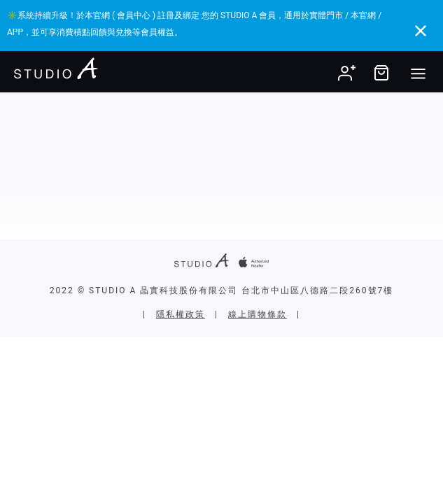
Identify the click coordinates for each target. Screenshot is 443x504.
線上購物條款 (258, 314)
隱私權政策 (181, 314)
